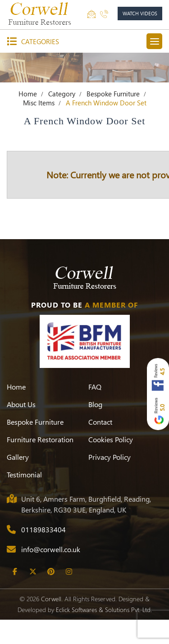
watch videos (140, 13)
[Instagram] (69, 596)
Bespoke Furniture (113, 118)
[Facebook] (15, 596)
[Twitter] (33, 596)
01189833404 (43, 554)
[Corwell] (41, 14)
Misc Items (39, 127)
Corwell (51, 623)
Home (28, 118)
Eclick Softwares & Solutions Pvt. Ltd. (104, 634)
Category (62, 118)
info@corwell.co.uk (51, 574)
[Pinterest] (51, 596)
